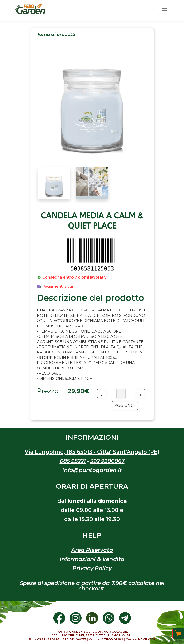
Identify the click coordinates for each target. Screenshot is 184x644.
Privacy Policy (92, 568)
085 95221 (73, 461)
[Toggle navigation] (164, 10)
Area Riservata (92, 550)
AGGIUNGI (125, 405)
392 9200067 (107, 461)
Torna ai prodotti (56, 35)
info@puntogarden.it (92, 470)
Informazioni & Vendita (92, 559)
